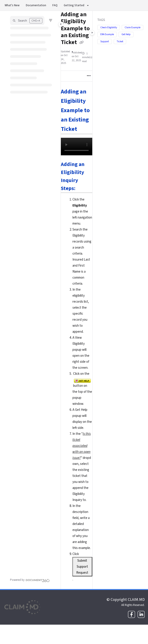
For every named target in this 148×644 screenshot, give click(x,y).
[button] (27, 20)
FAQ (55, 5)
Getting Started (74, 5)
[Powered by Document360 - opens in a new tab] (30, 580)
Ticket (120, 42)
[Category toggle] (61, 24)
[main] (77, 300)
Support (105, 42)
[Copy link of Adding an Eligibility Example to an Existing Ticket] (82, 43)
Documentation (36, 5)
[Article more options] (89, 76)
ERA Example (107, 34)
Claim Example (133, 27)
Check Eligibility (109, 27)
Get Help (126, 34)
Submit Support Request (82, 567)
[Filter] (51, 20)
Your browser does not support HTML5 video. (77, 147)
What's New (12, 5)
